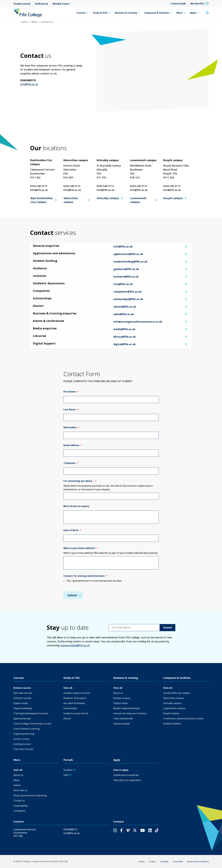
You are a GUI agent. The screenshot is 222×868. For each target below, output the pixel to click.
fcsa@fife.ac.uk (123, 284)
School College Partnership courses (32, 724)
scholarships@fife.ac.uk (128, 299)
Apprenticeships (22, 718)
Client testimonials (123, 718)
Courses (82, 13)
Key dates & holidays (74, 703)
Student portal (22, 4)
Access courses (21, 739)
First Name (71, 392)
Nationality (71, 427)
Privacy (142, 862)
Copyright (164, 862)
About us (118, 693)
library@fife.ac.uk (125, 337)
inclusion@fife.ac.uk (126, 277)
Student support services (77, 693)
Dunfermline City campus (177, 693)
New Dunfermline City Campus (42, 200)
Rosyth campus (173, 198)
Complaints (20, 811)
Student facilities (172, 724)
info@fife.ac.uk (29, 84)
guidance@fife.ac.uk (126, 269)
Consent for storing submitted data (85, 576)
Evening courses (22, 744)
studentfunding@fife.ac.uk (130, 262)
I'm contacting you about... (80, 481)
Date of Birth (72, 530)
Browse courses (22, 688)
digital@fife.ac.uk (125, 344)
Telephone (71, 463)
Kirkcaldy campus (108, 198)
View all (68, 688)
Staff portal (41, 4)
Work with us (20, 790)
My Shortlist (200, 4)
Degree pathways (23, 708)
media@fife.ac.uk (124, 329)
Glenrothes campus (71, 200)
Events (17, 785)
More (181, 13)
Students (68, 770)
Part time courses (23, 693)
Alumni (67, 718)
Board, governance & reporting (30, 795)
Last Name (71, 409)
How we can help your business (130, 713)
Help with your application (127, 780)
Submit (72, 595)
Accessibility (178, 862)
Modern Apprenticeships (127, 708)
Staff (66, 775)
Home (24, 22)
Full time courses (22, 698)
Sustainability (21, 806)
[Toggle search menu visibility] (207, 13)
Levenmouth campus (138, 200)
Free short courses (23, 749)
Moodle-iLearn (61, 4)
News (16, 780)
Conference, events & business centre (183, 718)
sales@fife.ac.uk (124, 314)
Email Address (73, 445)
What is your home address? (81, 548)
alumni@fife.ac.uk (125, 307)
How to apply (121, 770)
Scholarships (70, 708)
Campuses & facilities (158, 13)
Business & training (127, 13)
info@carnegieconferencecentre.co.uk (138, 322)
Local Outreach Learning (27, 729)
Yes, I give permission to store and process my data (94, 581)
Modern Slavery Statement (198, 862)
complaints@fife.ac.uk (128, 292)
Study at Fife (102, 13)
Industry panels (122, 724)
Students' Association (75, 698)
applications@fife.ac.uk (128, 254)
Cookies (152, 862)
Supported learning (24, 734)
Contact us (19, 801)
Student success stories (76, 713)
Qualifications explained (126, 775)
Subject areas (21, 703)
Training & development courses (31, 713)
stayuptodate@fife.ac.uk (75, 645)
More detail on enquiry (76, 506)
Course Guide (178, 4)
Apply (194, 13)
